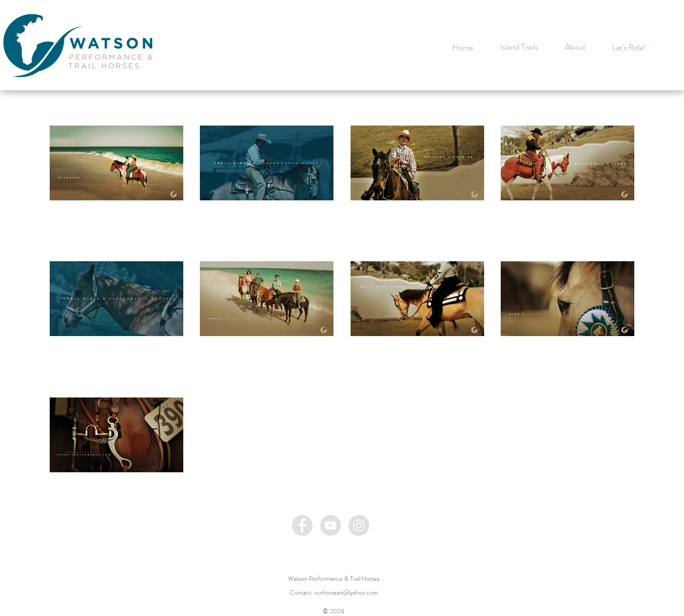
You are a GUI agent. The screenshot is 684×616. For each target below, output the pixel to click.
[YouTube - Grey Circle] (331, 525)
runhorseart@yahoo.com (346, 592)
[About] (575, 47)
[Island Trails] (519, 47)
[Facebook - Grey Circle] (302, 525)
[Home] (462, 48)
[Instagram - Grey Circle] (359, 525)
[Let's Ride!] (629, 48)
